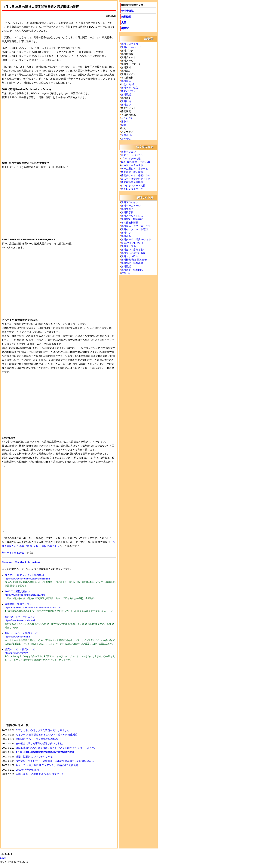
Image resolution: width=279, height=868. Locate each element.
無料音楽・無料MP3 (132, 270)
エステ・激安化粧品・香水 (136, 179)
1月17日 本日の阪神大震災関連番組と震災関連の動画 (45, 752)
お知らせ (126, 138)
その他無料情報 (130, 223)
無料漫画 (126, 236)
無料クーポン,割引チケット (136, 239)
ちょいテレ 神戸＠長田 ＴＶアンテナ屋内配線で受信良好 (47, 765)
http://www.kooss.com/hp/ (18, 637)
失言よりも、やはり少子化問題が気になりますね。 (44, 730)
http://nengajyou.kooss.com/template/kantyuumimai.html (33, 608)
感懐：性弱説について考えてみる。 (35, 757)
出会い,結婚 (128, 84)
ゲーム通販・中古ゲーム (135, 169)
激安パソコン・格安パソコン (21, 649)
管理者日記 (127, 11)
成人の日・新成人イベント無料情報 (24, 575)
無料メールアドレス (132, 216)
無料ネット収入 (130, 88)
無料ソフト (127, 233)
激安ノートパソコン (132, 155)
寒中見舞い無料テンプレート (21, 604)
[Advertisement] (30, 693)
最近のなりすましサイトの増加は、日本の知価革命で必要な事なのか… (55, 761)
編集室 (125, 28)
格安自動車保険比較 (132, 182)
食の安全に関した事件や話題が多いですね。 (40, 743)
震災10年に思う (50, 546)
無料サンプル (128, 246)
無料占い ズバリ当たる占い (20, 617)
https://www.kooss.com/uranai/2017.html (25, 595)
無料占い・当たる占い (133, 250)
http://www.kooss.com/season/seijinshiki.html (27, 579)
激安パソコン (128, 152)
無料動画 (126, 17)
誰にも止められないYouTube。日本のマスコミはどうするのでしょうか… (56, 748)
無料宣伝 (126, 81)
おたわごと (127, 118)
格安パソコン (128, 91)
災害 (124, 22)
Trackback (21, 562)
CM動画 (126, 273)
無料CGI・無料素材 (132, 219)
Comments (8, 562)
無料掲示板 (127, 212)
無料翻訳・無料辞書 (132, 263)
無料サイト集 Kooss (13, 553)
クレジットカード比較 (133, 186)
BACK (3, 858)
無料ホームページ (131, 47)
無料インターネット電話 (135, 229)
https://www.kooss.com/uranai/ (20, 620)
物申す (125, 122)
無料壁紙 (126, 95)
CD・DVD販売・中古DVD (136, 162)
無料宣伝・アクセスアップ (136, 226)
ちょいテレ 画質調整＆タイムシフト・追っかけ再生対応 (47, 735)
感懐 (124, 125)
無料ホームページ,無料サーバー (22, 633)
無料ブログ (127, 209)
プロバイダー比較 (131, 159)
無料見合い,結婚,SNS (133, 253)
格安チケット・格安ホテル (136, 175)
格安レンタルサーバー (133, 189)
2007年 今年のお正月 (27, 770)
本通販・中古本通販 (132, 165)
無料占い (126, 105)
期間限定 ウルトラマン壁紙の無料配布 (37, 739)
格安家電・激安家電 (132, 172)
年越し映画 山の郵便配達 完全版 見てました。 (41, 774)
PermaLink (34, 562)
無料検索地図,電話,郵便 (134, 260)
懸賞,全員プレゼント (132, 243)
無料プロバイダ (130, 44)
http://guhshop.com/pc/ (16, 653)
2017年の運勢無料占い (17, 591)
